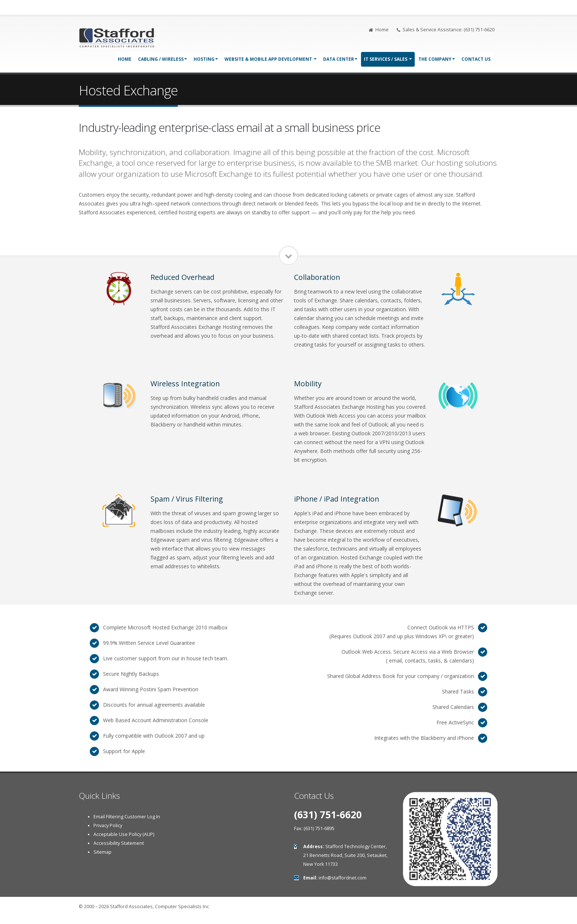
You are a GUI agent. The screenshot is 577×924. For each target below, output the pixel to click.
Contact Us (476, 59)
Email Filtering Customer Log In (127, 817)
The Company (437, 59)
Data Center (340, 59)
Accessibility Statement (119, 843)
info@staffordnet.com (343, 878)
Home (379, 30)
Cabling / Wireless (162, 59)
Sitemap (102, 852)
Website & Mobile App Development (270, 59)
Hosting (206, 59)
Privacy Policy (108, 825)
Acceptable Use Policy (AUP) (124, 834)
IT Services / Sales (388, 59)
